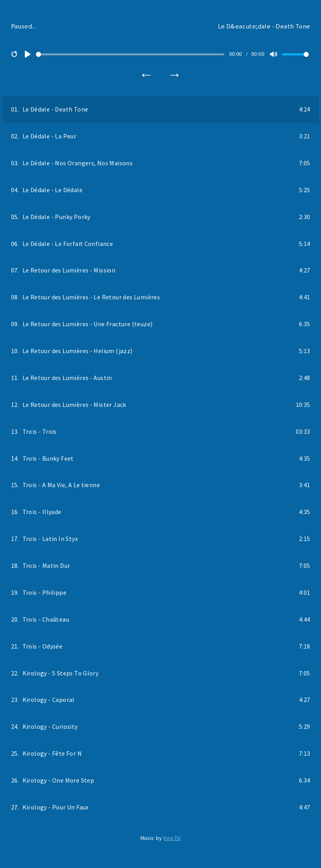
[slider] (130, 54)
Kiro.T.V (172, 838)
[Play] (28, 54)
